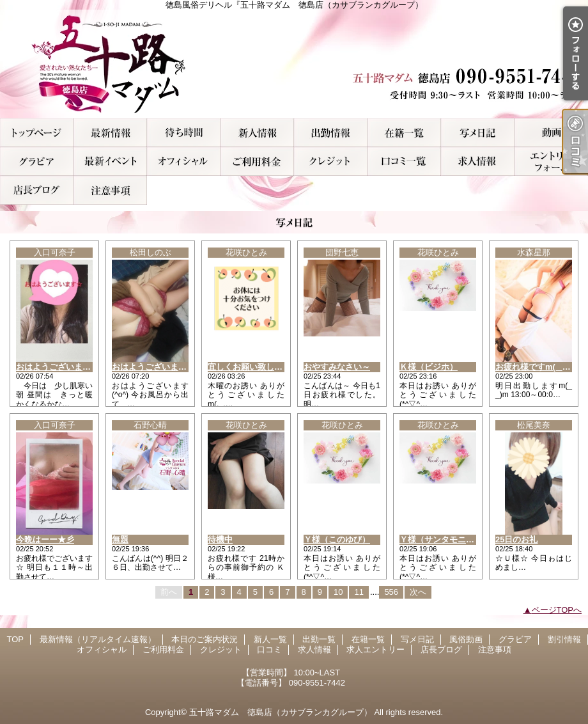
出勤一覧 (331, 133)
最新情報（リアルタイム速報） (110, 133)
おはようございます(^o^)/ (160, 367)
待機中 (220, 539)
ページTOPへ (557, 610)
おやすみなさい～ (337, 367)
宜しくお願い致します (249, 367)
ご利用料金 (257, 161)
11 (359, 592)
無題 (120, 539)
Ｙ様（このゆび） (337, 539)
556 (391, 592)
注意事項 (110, 190)
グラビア (37, 161)
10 (338, 592)
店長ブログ (37, 190)
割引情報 (110, 161)
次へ (418, 592)
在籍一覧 (404, 133)
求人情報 (478, 161)
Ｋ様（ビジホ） (429, 367)
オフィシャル (184, 161)
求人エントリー (551, 161)
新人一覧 (257, 133)
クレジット (331, 161)
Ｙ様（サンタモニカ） (441, 539)
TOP (37, 133)
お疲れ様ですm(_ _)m (536, 367)
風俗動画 (551, 133)
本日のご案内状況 (184, 133)
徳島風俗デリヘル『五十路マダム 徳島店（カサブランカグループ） (294, 64)
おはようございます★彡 (62, 367)
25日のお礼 (516, 539)
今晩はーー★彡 (45, 539)
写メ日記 (478, 133)
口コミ (404, 161)
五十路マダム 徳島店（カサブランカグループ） (281, 712)
